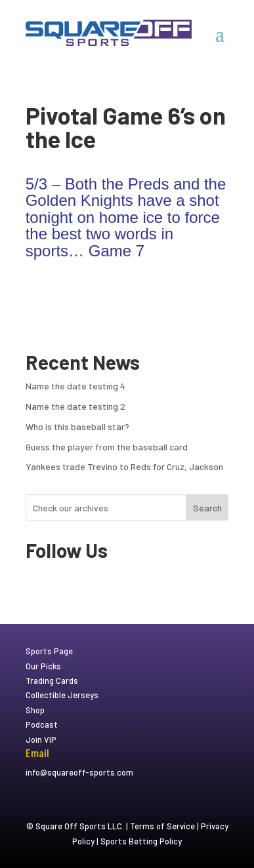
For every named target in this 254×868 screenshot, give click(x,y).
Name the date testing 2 (75, 406)
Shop (35, 710)
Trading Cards (52, 681)
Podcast (42, 724)
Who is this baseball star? (77, 426)
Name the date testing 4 (75, 386)
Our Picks (43, 666)
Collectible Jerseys (62, 695)
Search (207, 508)
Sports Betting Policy (141, 841)
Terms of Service (162, 826)
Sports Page (49, 651)
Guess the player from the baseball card (107, 447)
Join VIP (41, 740)
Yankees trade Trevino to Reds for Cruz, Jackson (124, 466)
